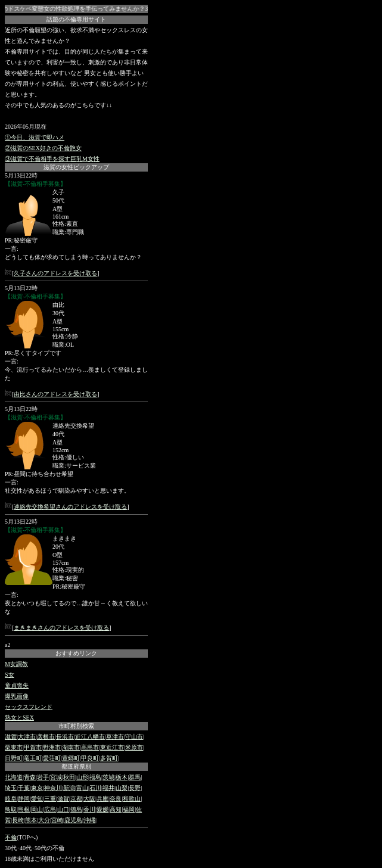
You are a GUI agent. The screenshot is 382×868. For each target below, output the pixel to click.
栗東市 (14, 747)
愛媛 (103, 809)
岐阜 (11, 799)
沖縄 (89, 820)
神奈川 (53, 788)
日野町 (14, 758)
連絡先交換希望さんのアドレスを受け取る (70, 507)
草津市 (115, 737)
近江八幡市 (90, 737)
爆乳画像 (17, 696)
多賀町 (109, 758)
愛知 (37, 799)
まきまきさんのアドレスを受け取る (61, 628)
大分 (44, 820)
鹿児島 (73, 820)
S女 (10, 675)
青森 (30, 777)
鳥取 (11, 809)
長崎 (18, 820)
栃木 (122, 777)
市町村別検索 (76, 726)
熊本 (31, 820)
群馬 (135, 777)
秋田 (69, 777)
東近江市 (112, 747)
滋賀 (11, 737)
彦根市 (46, 737)
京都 (76, 799)
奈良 (116, 799)
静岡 (24, 799)
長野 (135, 788)
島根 (24, 809)
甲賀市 (33, 747)
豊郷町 (71, 758)
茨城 (108, 777)
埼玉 (11, 788)
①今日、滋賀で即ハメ (35, 137)
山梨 (122, 788)
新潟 (69, 788)
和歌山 (132, 799)
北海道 (14, 777)
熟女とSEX (19, 718)
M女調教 (16, 664)
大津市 (27, 737)
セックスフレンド (29, 707)
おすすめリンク (76, 653)
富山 (82, 788)
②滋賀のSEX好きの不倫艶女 (43, 148)
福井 (108, 788)
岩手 (43, 777)
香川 (89, 809)
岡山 (37, 809)
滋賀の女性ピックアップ (76, 167)
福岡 (129, 809)
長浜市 (65, 737)
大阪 (89, 799)
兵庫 (103, 799)
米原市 (134, 747)
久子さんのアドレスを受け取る (55, 273)
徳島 (76, 809)
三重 (50, 799)
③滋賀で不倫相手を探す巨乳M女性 (52, 159)
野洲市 (52, 747)
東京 (37, 788)
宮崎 (57, 820)
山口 (63, 809)
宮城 (56, 777)
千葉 (24, 788)
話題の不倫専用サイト (76, 19)
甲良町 (90, 758)
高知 (116, 809)
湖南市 (71, 747)
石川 (95, 788)
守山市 (134, 737)
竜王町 (33, 758)
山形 (82, 777)
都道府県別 (76, 766)
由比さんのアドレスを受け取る (55, 394)
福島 (95, 777)
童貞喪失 (17, 685)
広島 (50, 809)
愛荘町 (52, 758)
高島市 (90, 747)
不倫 (11, 837)
